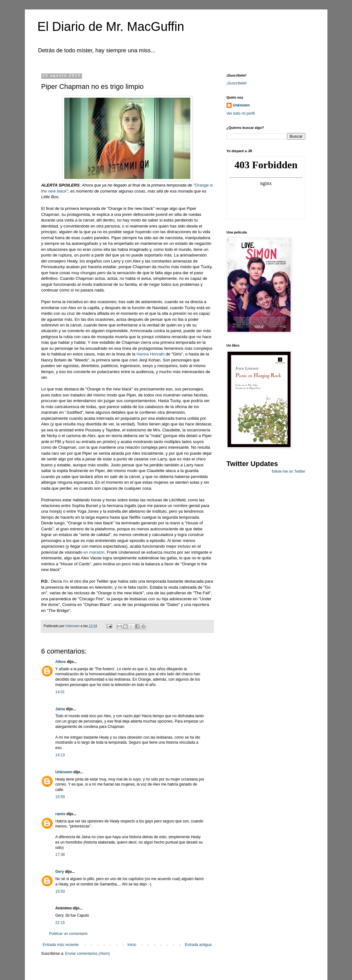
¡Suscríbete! (237, 83)
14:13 (60, 755)
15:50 (60, 891)
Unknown (64, 772)
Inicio (132, 945)
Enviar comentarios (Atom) (88, 954)
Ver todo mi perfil (241, 113)
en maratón (94, 552)
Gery (60, 872)
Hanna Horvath (150, 354)
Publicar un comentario (69, 934)
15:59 (60, 797)
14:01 (60, 692)
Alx (66, 581)
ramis (61, 814)
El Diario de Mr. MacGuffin (111, 26)
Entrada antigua (198, 945)
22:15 (60, 923)
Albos (61, 662)
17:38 (60, 855)
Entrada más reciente (61, 945)
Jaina (60, 709)
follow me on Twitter (289, 471)
